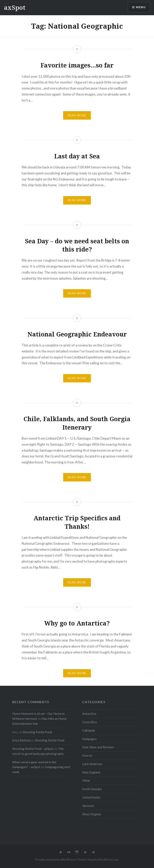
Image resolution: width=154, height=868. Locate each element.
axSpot (15, 8)
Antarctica (89, 714)
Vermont (88, 806)
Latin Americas (92, 764)
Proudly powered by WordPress (55, 859)
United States (91, 797)
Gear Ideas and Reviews (98, 747)
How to (87, 755)
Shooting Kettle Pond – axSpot (33, 749)
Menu (141, 7)
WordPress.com (108, 859)
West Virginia (92, 814)
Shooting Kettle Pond (37, 732)
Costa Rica (89, 722)
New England (91, 772)
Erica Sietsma (21, 740)
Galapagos (89, 739)
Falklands (89, 730)
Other (86, 780)
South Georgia (92, 789)
